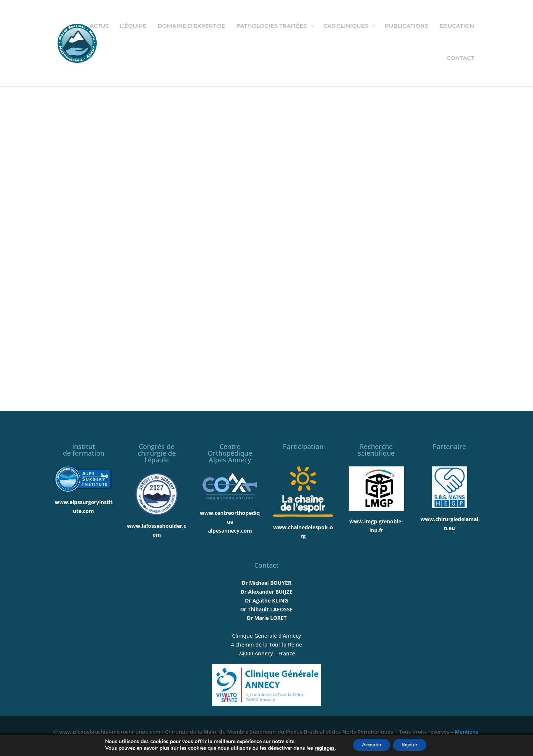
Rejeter (413, 744)
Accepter (369, 744)
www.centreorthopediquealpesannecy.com (230, 522)
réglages (319, 748)
